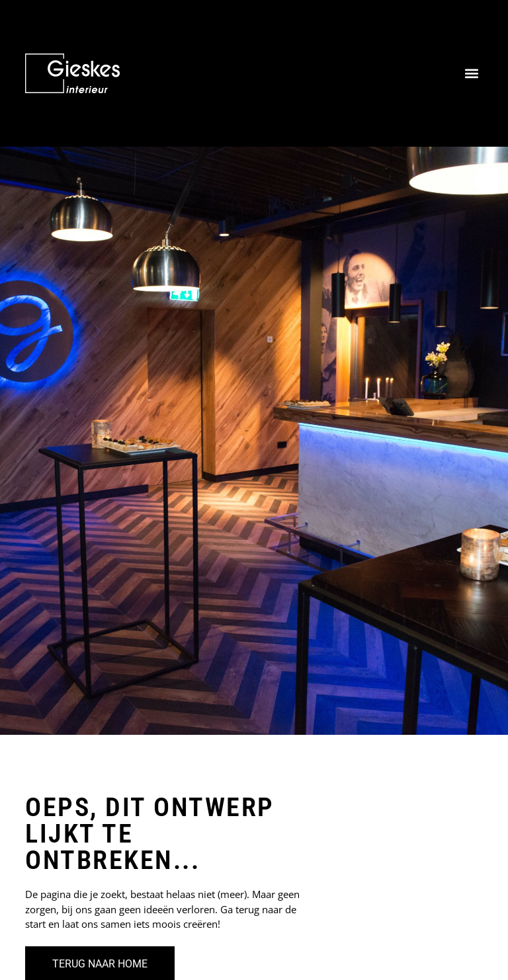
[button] (472, 74)
